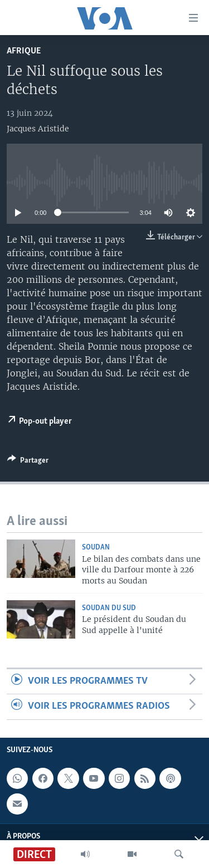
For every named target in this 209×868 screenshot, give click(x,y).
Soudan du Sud (109, 608)
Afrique (24, 51)
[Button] (28, 462)
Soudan (96, 548)
